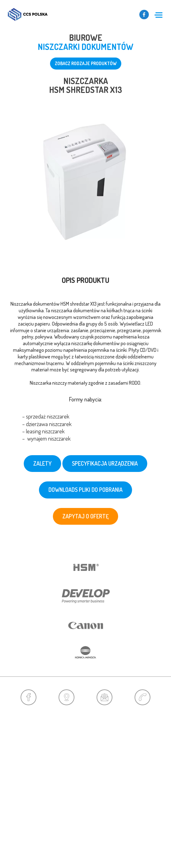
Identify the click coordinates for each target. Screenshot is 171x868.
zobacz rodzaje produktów (86, 63)
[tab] (85, 359)
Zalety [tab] (42, 463)
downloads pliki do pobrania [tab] (85, 490)
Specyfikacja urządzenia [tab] (105, 463)
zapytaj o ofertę (85, 516)
